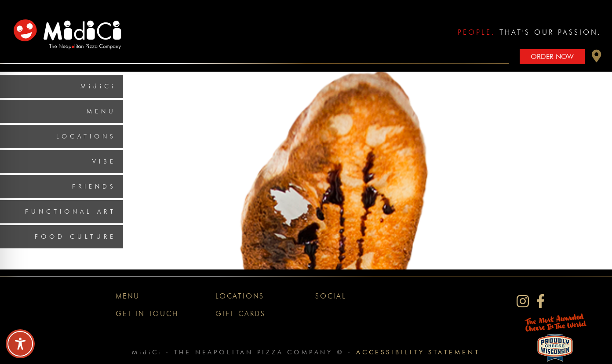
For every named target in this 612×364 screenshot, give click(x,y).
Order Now (552, 56)
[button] (597, 58)
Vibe (104, 161)
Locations (86, 136)
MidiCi (98, 86)
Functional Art (71, 211)
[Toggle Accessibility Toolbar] (20, 344)
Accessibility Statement (418, 352)
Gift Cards (240, 314)
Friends (94, 186)
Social (331, 296)
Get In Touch (147, 314)
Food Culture (75, 237)
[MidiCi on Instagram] (523, 301)
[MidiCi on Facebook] (541, 301)
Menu (101, 111)
